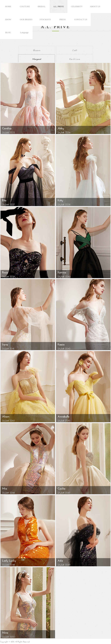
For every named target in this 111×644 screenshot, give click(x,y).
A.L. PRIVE (59, 6)
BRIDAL (42, 6)
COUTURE (25, 6)
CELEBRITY (77, 6)
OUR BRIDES (26, 19)
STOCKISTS (45, 19)
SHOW (8, 19)
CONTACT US (81, 19)
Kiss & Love (75, 59)
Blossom (37, 50)
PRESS (62, 19)
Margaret (37, 59)
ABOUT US (95, 6)
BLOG (8, 32)
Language (24, 32)
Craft (74, 50)
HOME (8, 6)
